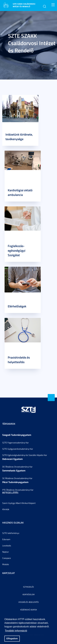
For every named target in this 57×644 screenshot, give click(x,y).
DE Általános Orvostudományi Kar (17, 467)
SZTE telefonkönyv (11, 533)
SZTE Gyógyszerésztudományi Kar (18, 449)
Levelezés (7, 546)
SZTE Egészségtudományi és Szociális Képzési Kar (25, 455)
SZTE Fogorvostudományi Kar (16, 443)
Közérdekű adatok (29, 610)
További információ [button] (16, 631)
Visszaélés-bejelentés (29, 602)
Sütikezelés (28, 587)
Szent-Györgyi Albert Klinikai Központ (19, 503)
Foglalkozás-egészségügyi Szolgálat (17, 250)
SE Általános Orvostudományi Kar (17, 478)
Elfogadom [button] (12, 639)
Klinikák (6, 509)
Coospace (7, 558)
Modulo (6, 564)
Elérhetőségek (17, 306)
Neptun (6, 552)
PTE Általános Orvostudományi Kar (18, 490)
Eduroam (6, 539)
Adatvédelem (28, 594)
